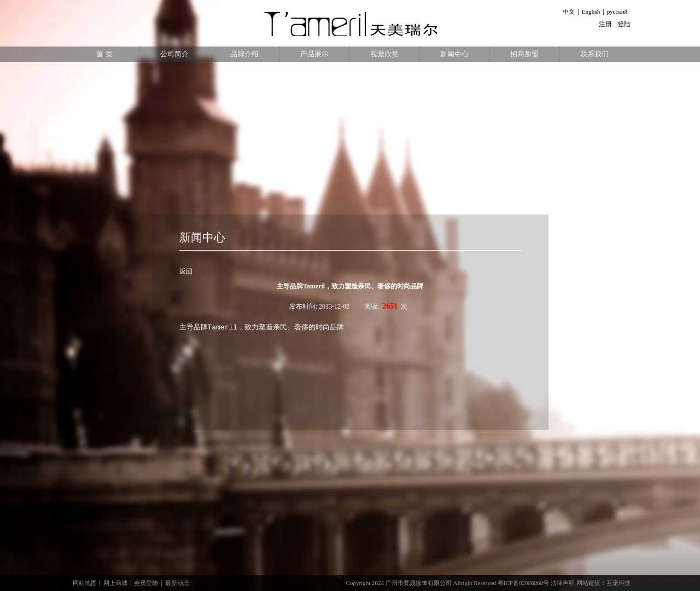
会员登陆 (146, 583)
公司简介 (174, 54)
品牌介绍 (244, 54)
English (591, 11)
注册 (605, 24)
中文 (569, 11)
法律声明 (563, 583)
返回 (186, 271)
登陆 (624, 24)
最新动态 (177, 583)
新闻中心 (454, 54)
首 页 (104, 54)
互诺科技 (619, 583)
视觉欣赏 (384, 54)
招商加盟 (524, 54)
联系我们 (594, 54)
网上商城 (115, 583)
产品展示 (314, 54)
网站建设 (588, 583)
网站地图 (85, 583)
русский (617, 11)
